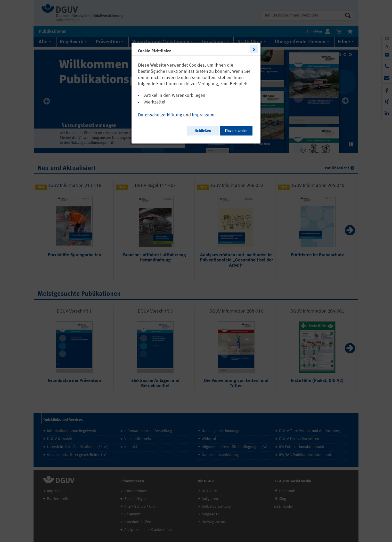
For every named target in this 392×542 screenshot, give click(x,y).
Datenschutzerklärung (160, 115)
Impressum (203, 115)
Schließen (203, 131)
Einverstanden (236, 131)
